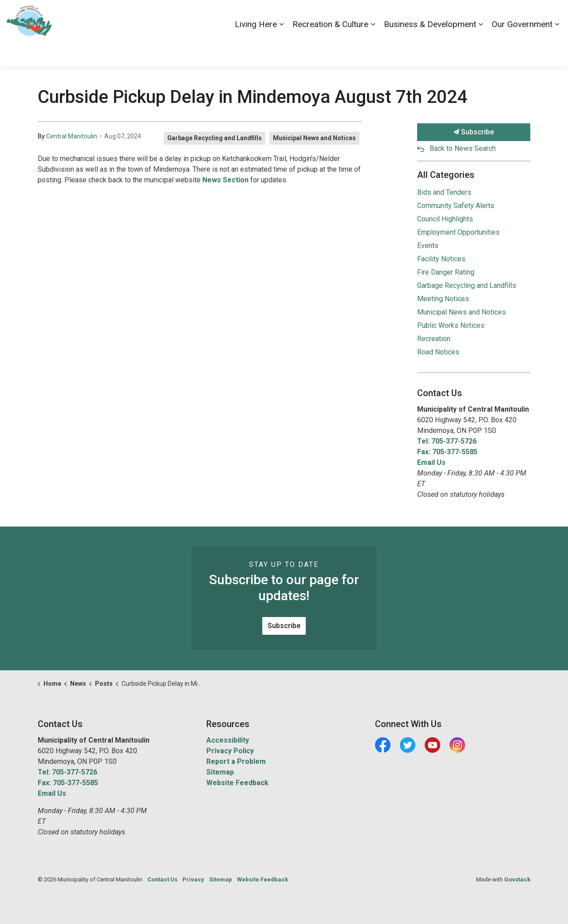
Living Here (256, 49)
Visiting (526, 16)
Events (428, 246)
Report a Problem (236, 761)
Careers (432, 16)
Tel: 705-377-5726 (447, 441)
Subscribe (474, 132)
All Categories (446, 175)
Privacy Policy (230, 751)
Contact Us (467, 16)
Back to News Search (463, 148)
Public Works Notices (451, 325)
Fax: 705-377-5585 (447, 452)
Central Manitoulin (72, 136)
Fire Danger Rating (446, 272)
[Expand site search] (552, 17)
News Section (225, 180)
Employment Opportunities (458, 232)
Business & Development (430, 49)
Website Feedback (237, 783)
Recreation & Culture (330, 49)
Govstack (517, 879)
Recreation (434, 339)
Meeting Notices (443, 299)
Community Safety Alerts (456, 206)
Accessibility (394, 16)
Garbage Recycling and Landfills (215, 138)
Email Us (431, 462)
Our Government (522, 49)
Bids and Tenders (444, 192)
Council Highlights (445, 219)
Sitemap (220, 772)
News (499, 16)
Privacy (193, 879)
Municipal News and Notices (314, 138)
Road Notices (438, 352)
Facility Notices (441, 259)
